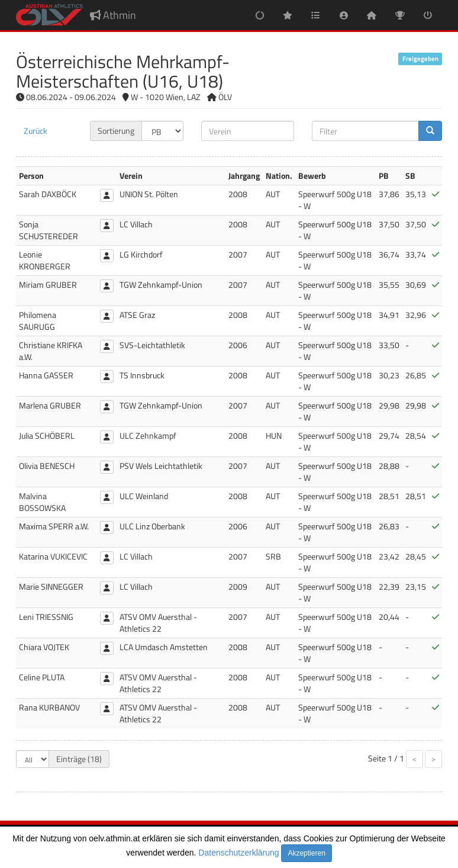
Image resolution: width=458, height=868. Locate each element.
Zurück (36, 131)
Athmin (113, 15)
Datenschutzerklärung (238, 853)
